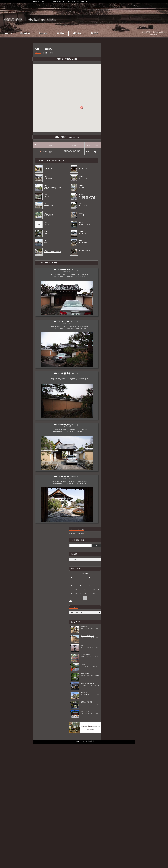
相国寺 (45, 233)
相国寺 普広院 (83, 178)
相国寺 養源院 (48, 197)
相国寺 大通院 (48, 178)
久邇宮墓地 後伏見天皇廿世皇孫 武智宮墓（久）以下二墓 (53, 188)
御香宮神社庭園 (85, 674)
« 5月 (71, 601)
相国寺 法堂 (47, 224)
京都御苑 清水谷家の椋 (87, 683)
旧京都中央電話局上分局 (87, 636)
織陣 (82, 645)
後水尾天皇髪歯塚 (48, 215)
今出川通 (82, 215)
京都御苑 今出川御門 (85, 224)
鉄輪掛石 (83, 664)
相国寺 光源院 (48, 169)
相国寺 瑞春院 (83, 243)
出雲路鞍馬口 (84, 626)
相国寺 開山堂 (83, 206)
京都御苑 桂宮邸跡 (84, 251)
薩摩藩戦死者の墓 (48, 206)
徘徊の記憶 (90, 741)
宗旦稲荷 (82, 187)
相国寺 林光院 (83, 169)
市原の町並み (84, 693)
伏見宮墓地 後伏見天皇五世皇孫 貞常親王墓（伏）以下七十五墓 (89, 197)
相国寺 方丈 (83, 233)
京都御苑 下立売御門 (87, 702)
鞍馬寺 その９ (85, 711)
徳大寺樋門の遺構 (86, 655)
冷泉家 (45, 243)
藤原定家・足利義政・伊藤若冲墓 (52, 252)
